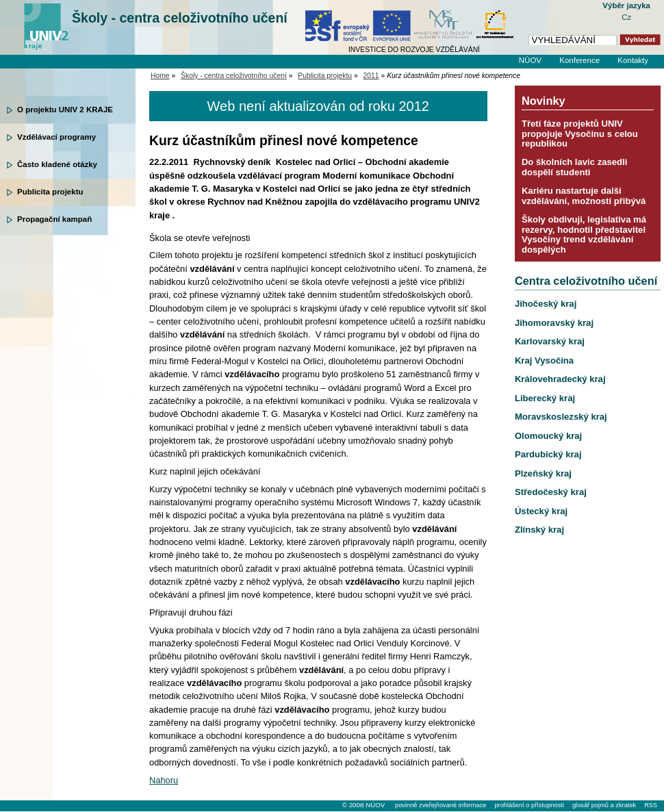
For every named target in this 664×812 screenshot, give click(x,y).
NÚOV (530, 60)
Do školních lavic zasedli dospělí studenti (574, 167)
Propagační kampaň (54, 219)
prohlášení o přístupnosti (529, 805)
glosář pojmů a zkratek (604, 805)
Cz (626, 17)
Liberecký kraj (545, 398)
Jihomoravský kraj (554, 323)
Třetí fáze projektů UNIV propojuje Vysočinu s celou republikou (580, 134)
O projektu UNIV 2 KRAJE (65, 110)
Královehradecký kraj (560, 379)
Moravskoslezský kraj (561, 417)
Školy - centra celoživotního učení (180, 18)
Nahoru (164, 780)
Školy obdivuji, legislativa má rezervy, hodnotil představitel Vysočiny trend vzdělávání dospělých (584, 234)
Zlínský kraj (539, 530)
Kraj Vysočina (544, 360)
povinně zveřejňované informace (440, 805)
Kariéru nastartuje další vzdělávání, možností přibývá (584, 195)
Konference (579, 60)
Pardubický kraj (548, 454)
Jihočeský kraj (546, 304)
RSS (651, 805)
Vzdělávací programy (56, 137)
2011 (371, 76)
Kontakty (633, 60)
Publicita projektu (50, 192)
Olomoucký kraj (548, 436)
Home (160, 76)
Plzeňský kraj (543, 473)
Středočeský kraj (551, 492)
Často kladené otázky (57, 164)
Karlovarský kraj (550, 341)
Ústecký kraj (541, 511)
